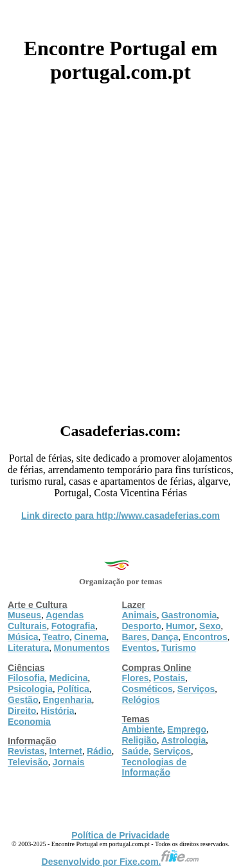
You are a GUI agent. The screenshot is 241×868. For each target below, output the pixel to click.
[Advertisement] (121, 248)
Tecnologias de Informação (155, 767)
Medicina (69, 678)
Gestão (23, 700)
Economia (29, 722)
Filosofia (26, 678)
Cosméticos (147, 689)
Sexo (210, 626)
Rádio (99, 751)
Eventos (139, 648)
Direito (22, 711)
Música (23, 637)
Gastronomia (189, 615)
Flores (136, 678)
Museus (24, 615)
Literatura (29, 648)
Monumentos (82, 648)
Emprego (187, 729)
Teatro (56, 637)
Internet (66, 751)
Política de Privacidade (121, 835)
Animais (139, 615)
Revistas (26, 751)
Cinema (90, 637)
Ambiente (143, 729)
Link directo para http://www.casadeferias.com (121, 516)
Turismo (179, 648)
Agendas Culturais (46, 621)
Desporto (142, 626)
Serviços (196, 689)
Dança (165, 637)
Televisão (28, 762)
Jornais (69, 762)
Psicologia (30, 689)
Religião (139, 740)
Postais (170, 678)
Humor (180, 626)
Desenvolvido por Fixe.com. (121, 862)
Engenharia (67, 700)
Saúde (136, 751)
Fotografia (73, 626)
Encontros (205, 637)
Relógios (141, 700)
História (57, 711)
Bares (135, 637)
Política (73, 689)
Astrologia (183, 740)
